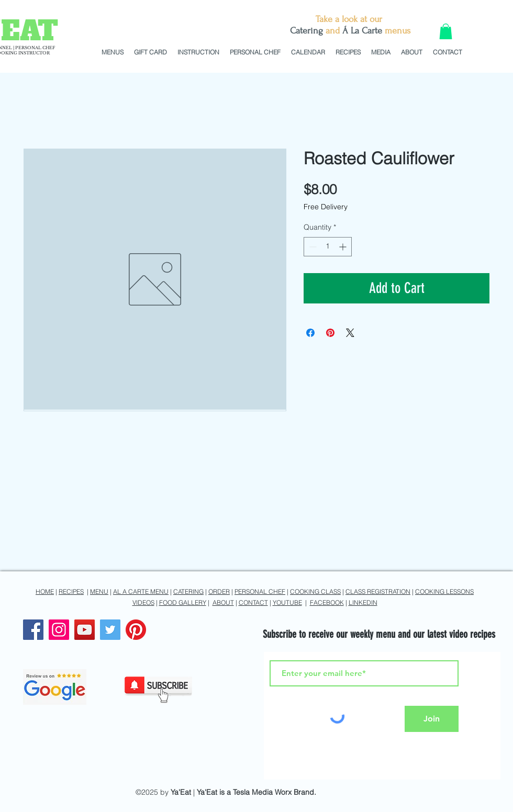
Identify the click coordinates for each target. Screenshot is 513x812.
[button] (446, 31)
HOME (45, 591)
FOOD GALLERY (183, 602)
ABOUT (223, 602)
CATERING (188, 591)
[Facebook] (33, 630)
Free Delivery (326, 207)
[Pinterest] (136, 630)
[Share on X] (350, 333)
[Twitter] (110, 630)
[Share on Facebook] (310, 333)
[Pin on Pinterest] (330, 333)
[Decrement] (312, 247)
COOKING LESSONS (444, 591)
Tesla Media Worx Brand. (275, 792)
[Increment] (344, 247)
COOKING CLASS (315, 591)
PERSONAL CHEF (260, 591)
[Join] (432, 719)
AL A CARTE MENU (141, 591)
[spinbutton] (328, 247)
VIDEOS (143, 602)
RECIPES (71, 591)
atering (309, 31)
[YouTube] (85, 630)
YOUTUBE (287, 602)
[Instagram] (59, 630)
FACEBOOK (327, 602)
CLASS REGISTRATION (378, 591)
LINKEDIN (363, 602)
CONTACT (253, 602)
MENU (99, 591)
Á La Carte (362, 31)
